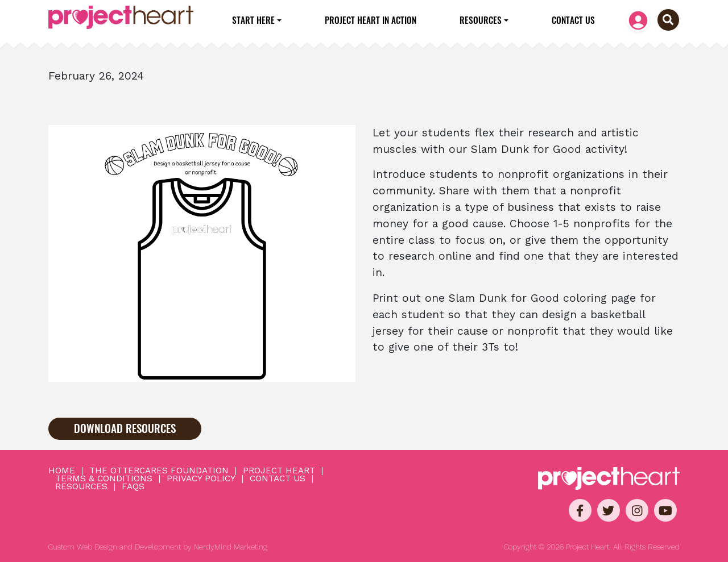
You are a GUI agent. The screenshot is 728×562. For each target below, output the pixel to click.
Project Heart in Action (371, 20)
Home (62, 471)
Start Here (253, 20)
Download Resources (125, 428)
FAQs (133, 487)
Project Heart (279, 471)
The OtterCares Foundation (159, 471)
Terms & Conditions (104, 479)
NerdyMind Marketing (231, 547)
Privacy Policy (201, 479)
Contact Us (573, 20)
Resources (481, 20)
